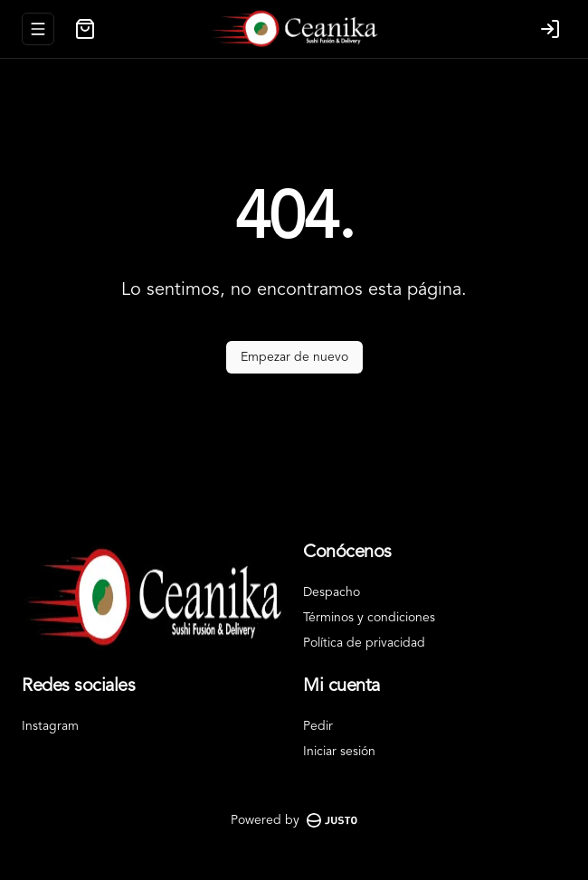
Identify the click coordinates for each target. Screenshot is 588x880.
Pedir (318, 726)
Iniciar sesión (339, 752)
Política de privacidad (364, 643)
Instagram (50, 726)
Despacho (332, 592)
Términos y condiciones (369, 618)
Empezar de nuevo (294, 357)
